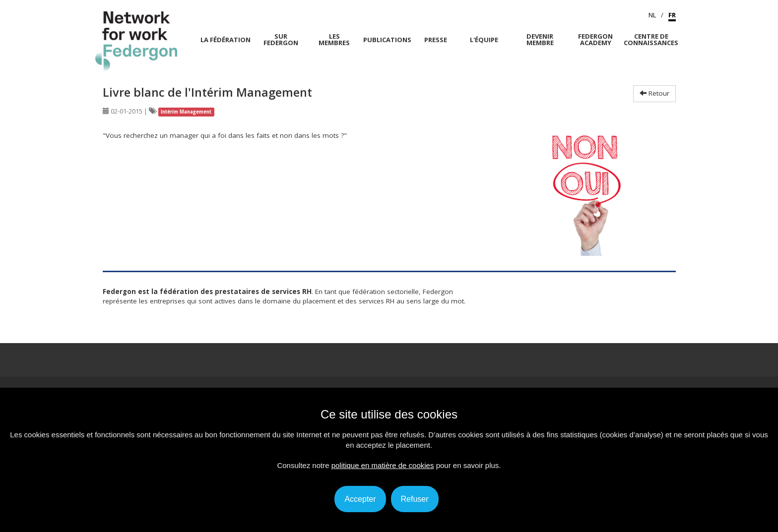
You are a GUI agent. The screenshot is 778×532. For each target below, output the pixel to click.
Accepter (360, 499)
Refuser (415, 499)
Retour (654, 93)
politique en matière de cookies (383, 465)
